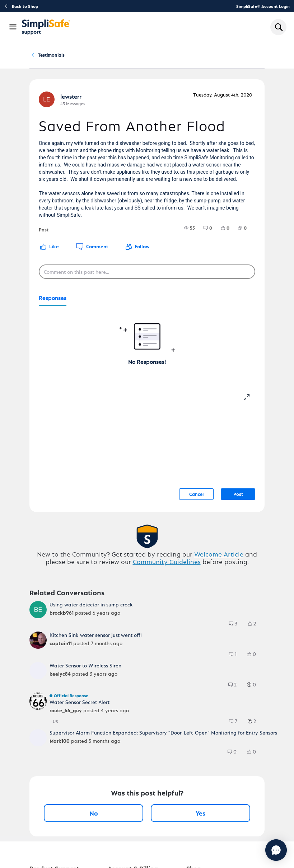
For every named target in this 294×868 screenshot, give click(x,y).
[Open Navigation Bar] (13, 27)
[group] (190, 235)
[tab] (53, 305)
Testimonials (162, 58)
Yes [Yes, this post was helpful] (200, 820)
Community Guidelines (167, 568)
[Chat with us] (256, 850)
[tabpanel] (147, 343)
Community (55, 58)
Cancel (196, 501)
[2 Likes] (255, 630)
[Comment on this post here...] (147, 278)
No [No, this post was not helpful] (94, 820)
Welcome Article (219, 561)
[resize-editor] (249, 403)
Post (238, 501)
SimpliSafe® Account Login (263, 6)
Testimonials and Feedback (108, 58)
